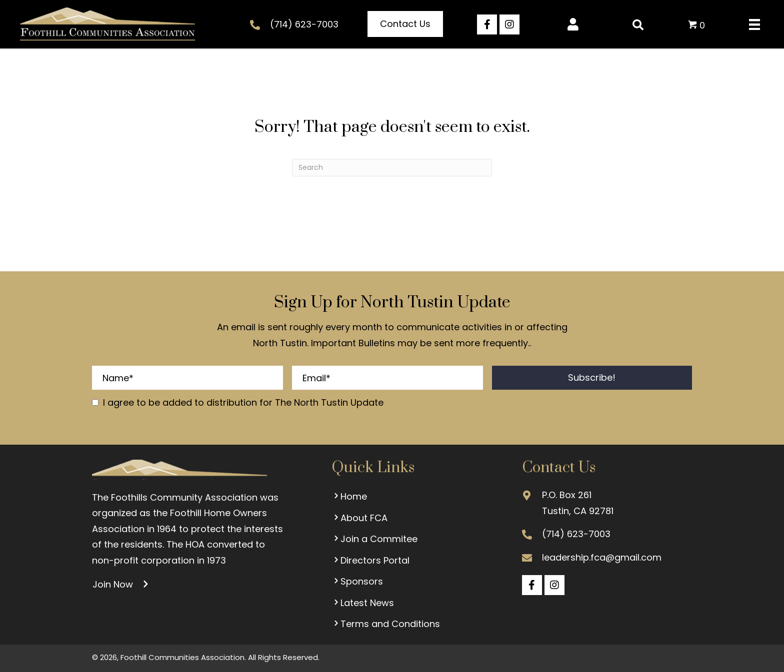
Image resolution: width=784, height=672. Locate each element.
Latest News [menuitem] (363, 603)
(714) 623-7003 (304, 24)
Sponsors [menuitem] (357, 581)
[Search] (392, 168)
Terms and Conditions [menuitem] (386, 624)
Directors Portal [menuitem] (370, 560)
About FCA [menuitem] (359, 518)
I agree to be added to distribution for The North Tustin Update (243, 402)
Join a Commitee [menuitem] (374, 539)
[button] (405, 24)
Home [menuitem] (349, 496)
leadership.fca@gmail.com (602, 557)
